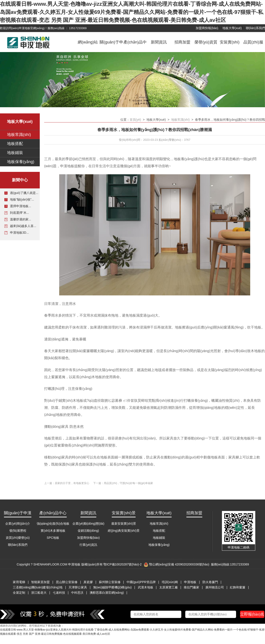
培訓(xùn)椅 (170, 582)
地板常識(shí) (19, 135)
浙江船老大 (39, 593)
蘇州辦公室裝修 (110, 582)
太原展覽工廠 (168, 587)
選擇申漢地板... (21, 206)
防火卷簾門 (210, 582)
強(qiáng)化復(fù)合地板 (53, 524)
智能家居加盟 (40, 582)
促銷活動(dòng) (88, 531)
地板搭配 (15, 144)
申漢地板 (190, 582)
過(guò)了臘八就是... (24, 193)
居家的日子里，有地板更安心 (72, 483)
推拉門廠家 (191, 587)
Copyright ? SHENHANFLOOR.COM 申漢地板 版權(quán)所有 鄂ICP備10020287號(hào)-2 (79, 564)
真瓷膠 (88, 582)
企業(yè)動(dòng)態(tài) (88, 524)
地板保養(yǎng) (21, 162)
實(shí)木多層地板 (53, 531)
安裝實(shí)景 (230, 45)
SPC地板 (53, 538)
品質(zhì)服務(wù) (253, 45)
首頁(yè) (135, 120)
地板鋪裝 (15, 153)
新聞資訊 (159, 42)
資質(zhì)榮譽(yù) (18, 538)
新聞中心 (20, 180)
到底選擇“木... (19, 213)
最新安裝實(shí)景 (124, 524)
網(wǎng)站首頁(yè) (88, 45)
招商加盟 (182, 42)
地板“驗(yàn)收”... (22, 199)
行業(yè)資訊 (88, 545)
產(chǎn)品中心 (135, 45)
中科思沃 (77, 593)
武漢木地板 (146, 587)
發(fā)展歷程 (18, 531)
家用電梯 (19, 582)
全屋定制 (19, 593)
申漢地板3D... (19, 233)
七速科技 (59, 593)
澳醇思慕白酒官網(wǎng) (107, 593)
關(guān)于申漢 (111, 45)
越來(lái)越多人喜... (23, 226)
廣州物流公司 (215, 587)
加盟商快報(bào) (207, 28)
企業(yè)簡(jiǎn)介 (18, 524)
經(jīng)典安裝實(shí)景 (124, 531)
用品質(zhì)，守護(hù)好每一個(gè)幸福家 (128, 483)
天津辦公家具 (78, 587)
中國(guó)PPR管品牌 (141, 582)
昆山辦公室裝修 (67, 582)
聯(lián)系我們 (255, 28)
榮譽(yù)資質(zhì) (206, 45)
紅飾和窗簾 (238, 587)
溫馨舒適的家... (21, 219)
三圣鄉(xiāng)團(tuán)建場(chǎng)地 (38, 587)
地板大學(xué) (232, 28)
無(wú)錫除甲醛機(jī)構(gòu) (112, 587)
